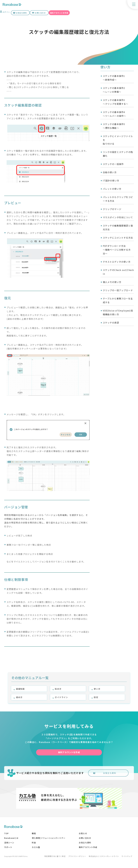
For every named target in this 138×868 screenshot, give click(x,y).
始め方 (58, 688)
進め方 (20, 697)
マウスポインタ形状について (118, 217)
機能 (34, 835)
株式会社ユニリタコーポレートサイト (103, 858)
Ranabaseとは (11, 840)
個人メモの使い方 (112, 282)
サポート (8, 849)
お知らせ (83, 835)
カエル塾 (36, 849)
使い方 (97, 688)
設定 (96, 697)
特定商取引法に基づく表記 (51, 858)
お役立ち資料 (21, 13)
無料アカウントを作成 (59, 13)
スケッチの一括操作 (113, 164)
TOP (6, 835)
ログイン (6, 12)
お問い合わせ (40, 13)
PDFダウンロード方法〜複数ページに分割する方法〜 (117, 250)
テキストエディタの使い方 (117, 262)
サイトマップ (129, 858)
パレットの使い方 (112, 189)
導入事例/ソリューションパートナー (49, 840)
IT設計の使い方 (111, 181)
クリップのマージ (112, 209)
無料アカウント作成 (89, 849)
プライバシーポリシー (75, 858)
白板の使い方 (110, 172)
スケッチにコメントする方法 (118, 238)
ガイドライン (62, 697)
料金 (34, 845)
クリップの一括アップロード (118, 290)
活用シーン (9, 845)
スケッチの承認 (111, 323)
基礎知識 (21, 688)
